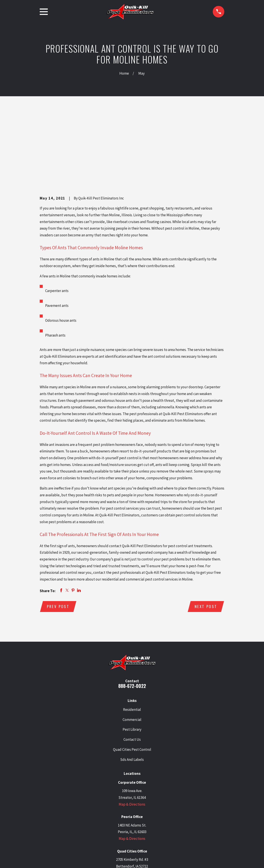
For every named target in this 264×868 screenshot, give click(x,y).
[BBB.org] (149, 828)
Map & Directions (132, 737)
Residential (132, 642)
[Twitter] (115, 828)
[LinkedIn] (127, 828)
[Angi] (160, 828)
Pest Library (132, 662)
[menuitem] (45, 859)
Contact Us (132, 672)
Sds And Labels (132, 693)
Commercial (132, 652)
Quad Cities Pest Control (132, 682)
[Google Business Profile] (104, 828)
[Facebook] (138, 828)
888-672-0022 (132, 619)
